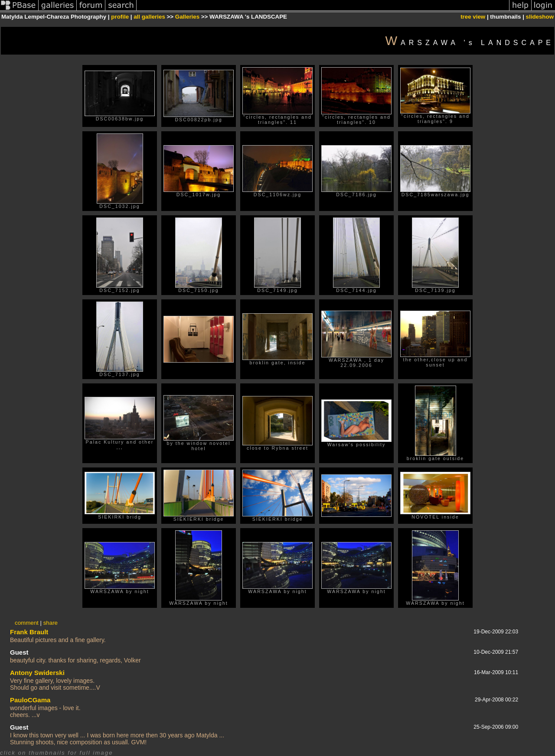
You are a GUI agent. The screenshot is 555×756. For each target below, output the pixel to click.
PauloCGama (30, 700)
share (51, 623)
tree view (473, 17)
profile (120, 17)
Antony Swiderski (37, 673)
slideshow (540, 17)
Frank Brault (29, 632)
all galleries (149, 17)
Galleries (187, 17)
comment (27, 623)
